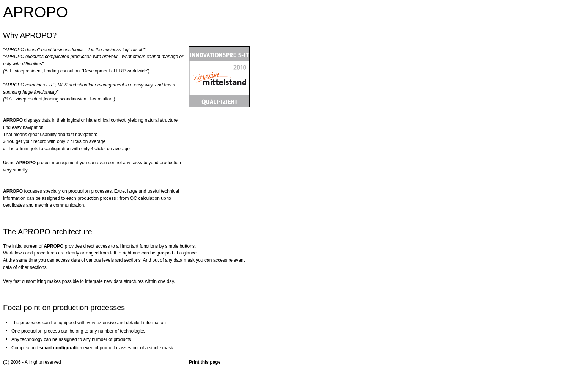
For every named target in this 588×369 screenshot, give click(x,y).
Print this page (205, 362)
